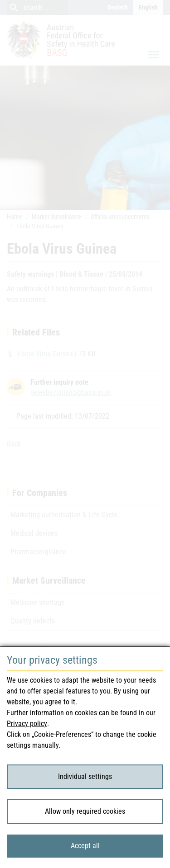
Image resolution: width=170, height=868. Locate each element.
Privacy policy (27, 724)
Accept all (85, 846)
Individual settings (85, 776)
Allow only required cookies (85, 811)
